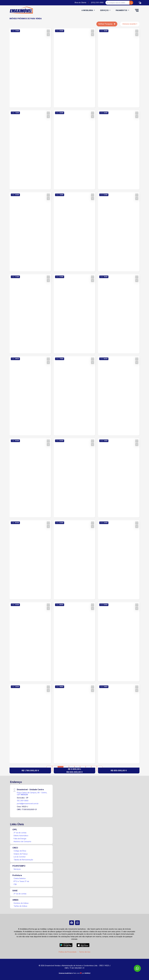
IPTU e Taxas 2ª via (21, 881)
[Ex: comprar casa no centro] (118, 3)
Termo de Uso (85, 952)
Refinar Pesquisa (107, 24)
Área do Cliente (80, 3)
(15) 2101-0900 (23, 801)
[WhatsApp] (137, 968)
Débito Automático (21, 836)
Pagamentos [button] (122, 10)
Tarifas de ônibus (20, 906)
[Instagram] (77, 923)
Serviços (17, 869)
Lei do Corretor (20, 857)
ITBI (15, 884)
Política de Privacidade (68, 952)
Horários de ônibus (21, 903)
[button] (140, 3)
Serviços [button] (105, 10)
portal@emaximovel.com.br (28, 804)
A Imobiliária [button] (87, 10)
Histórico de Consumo (22, 841)
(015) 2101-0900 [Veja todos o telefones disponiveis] (97, 3)
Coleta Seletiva (20, 878)
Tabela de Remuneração (23, 860)
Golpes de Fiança (21, 854)
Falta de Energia (20, 839)
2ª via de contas (20, 833)
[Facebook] (72, 923)
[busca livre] (131, 3)
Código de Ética (20, 851)
